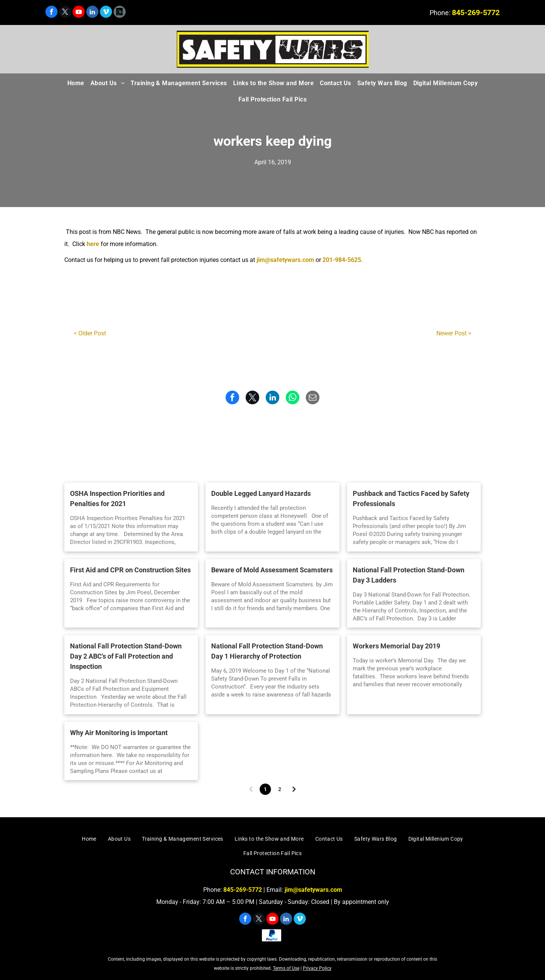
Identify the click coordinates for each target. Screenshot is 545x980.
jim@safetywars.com (285, 260)
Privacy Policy (317, 968)
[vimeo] (106, 13)
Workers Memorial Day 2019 (396, 646)
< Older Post (90, 333)
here (93, 244)
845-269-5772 (476, 12)
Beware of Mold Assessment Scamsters (272, 570)
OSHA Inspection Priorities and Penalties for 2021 (117, 499)
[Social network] (120, 13)
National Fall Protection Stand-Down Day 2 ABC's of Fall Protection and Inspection (126, 656)
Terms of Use (286, 968)
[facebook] (51, 13)
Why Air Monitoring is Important (119, 733)
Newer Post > (454, 333)
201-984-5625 (342, 260)
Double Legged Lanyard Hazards (261, 493)
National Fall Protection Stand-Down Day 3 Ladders (409, 575)
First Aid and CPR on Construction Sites (130, 570)
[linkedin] (92, 13)
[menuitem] (76, 83)
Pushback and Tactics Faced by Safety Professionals (411, 499)
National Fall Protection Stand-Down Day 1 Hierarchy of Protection (267, 651)
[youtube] (79, 13)
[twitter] (65, 13)
